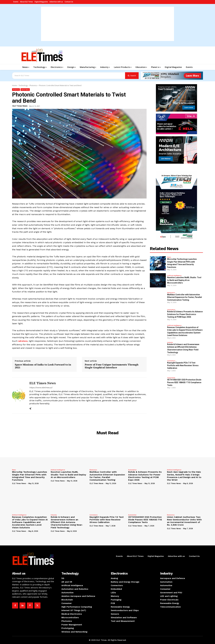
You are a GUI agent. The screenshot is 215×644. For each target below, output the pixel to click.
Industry (170, 342)
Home (14, 85)
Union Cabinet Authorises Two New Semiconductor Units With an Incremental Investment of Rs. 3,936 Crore (184, 521)
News (169, 257)
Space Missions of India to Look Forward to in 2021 (43, 366)
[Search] (132, 76)
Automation (171, 310)
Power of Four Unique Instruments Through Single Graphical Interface (112, 366)
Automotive (171, 378)
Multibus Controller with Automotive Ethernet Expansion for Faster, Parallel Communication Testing (184, 297)
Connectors (171, 361)
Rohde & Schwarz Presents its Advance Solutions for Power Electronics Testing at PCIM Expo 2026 (185, 314)
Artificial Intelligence (174, 276)
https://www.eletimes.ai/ (41, 388)
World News (25, 90)
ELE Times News (20, 106)
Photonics (33, 85)
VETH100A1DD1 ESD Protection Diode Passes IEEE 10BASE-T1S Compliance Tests (184, 382)
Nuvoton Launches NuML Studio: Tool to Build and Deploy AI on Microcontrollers (184, 280)
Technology (23, 85)
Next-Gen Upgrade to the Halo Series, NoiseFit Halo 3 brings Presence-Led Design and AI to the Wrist (184, 476)
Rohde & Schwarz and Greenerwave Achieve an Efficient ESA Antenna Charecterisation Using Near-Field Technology (67, 522)
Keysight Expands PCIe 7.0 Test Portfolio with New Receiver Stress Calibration (183, 365)
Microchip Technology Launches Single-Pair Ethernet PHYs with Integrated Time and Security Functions (30, 476)
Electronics (171, 293)
